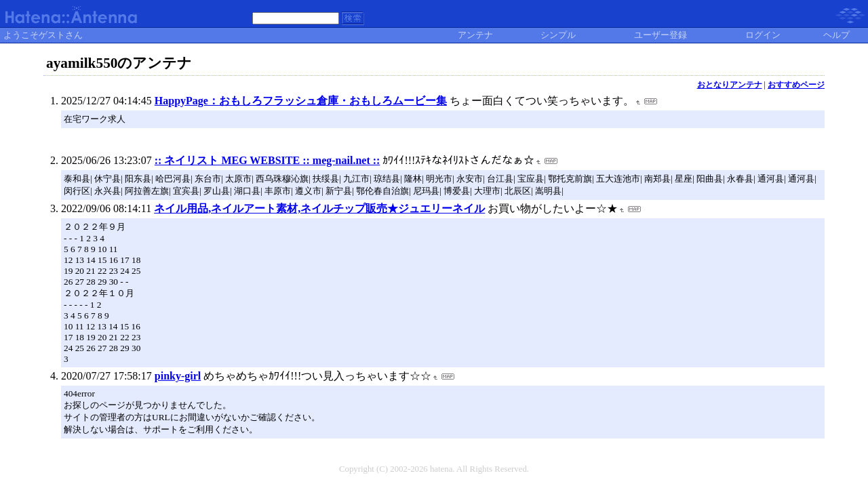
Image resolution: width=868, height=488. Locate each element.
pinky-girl (178, 376)
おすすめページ (796, 85)
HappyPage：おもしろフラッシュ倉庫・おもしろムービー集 (301, 101)
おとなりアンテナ (730, 85)
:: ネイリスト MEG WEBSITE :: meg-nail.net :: (268, 160)
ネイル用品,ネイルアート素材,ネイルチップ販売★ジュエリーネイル (319, 208)
